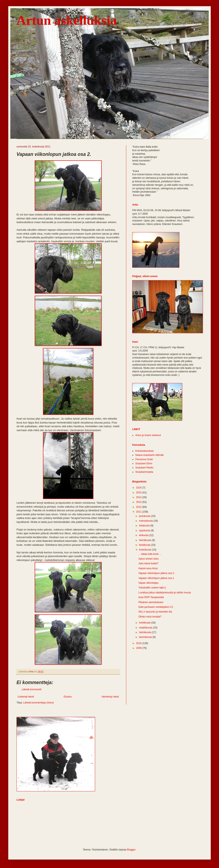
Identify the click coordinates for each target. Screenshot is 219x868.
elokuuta (144, 535)
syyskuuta (145, 530)
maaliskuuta (146, 628)
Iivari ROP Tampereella (151, 597)
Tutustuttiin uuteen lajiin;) (152, 588)
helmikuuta (145, 632)
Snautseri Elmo (144, 463)
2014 (139, 497)
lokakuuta (145, 526)
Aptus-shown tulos (149, 559)
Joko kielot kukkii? (148, 563)
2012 (139, 507)
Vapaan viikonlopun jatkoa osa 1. (157, 578)
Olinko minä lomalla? (150, 617)
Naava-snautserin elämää (149, 455)
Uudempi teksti (26, 697)
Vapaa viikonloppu (148, 583)
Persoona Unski (144, 459)
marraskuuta (146, 521)
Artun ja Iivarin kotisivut (148, 435)
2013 (139, 502)
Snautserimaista (144, 472)
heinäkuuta (145, 540)
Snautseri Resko (144, 468)
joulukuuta (145, 516)
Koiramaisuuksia (144, 451)
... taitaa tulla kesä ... (150, 554)
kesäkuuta (145, 545)
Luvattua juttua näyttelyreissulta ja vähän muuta (165, 593)
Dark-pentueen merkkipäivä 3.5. (156, 607)
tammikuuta (146, 637)
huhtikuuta (145, 623)
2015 (139, 493)
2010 (139, 643)
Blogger (131, 850)
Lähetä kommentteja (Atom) (38, 703)
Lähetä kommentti (32, 689)
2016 (139, 488)
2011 (139, 512)
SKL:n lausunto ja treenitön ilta (155, 612)
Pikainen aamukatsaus (151, 602)
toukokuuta (145, 550)
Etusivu (68, 697)
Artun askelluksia (67, 20)
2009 (139, 648)
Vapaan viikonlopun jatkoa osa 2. (157, 573)
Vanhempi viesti (110, 697)
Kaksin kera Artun (148, 568)
